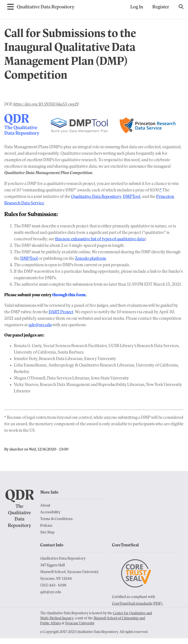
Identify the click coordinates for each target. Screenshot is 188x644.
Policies (46, 526)
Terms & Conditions (56, 519)
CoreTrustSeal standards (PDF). (138, 604)
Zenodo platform (91, 259)
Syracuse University (80, 623)
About (45, 506)
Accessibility (50, 512)
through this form (69, 295)
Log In (137, 7)
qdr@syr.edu (40, 325)
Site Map (47, 532)
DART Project (61, 312)
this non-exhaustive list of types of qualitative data (100, 239)
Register (161, 7)
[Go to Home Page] (46, 7)
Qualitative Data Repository (96, 197)
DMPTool (132, 197)
